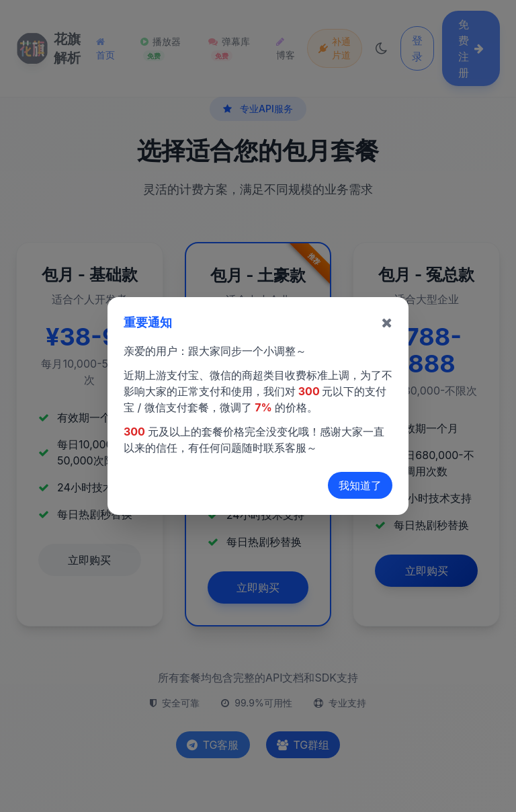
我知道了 (360, 485)
